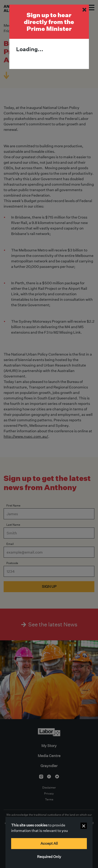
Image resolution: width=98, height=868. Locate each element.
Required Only (49, 857)
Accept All (49, 843)
